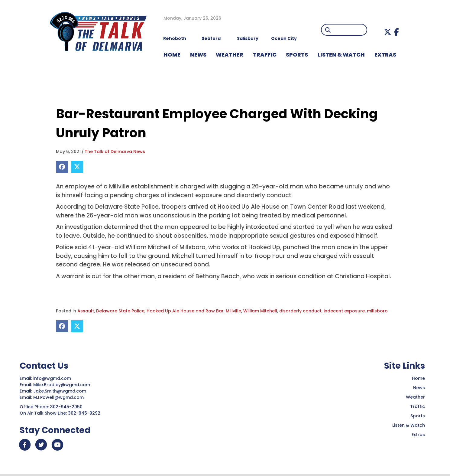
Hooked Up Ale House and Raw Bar (185, 311)
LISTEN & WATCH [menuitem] (341, 55)
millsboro (377, 311)
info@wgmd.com (53, 378)
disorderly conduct (300, 311)
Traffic (418, 406)
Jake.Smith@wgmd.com (60, 391)
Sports (418, 416)
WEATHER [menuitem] (230, 55)
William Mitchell (260, 311)
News (419, 388)
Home (418, 378)
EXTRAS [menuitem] (385, 55)
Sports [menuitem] (297, 55)
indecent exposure (344, 311)
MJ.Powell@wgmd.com (60, 397)
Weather (415, 397)
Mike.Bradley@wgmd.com (62, 385)
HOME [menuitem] (172, 55)
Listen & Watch (409, 425)
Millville (233, 311)
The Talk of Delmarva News (115, 152)
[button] (388, 32)
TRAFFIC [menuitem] (265, 55)
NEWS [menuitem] (198, 55)
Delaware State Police (120, 311)
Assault (86, 311)
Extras (418, 435)
